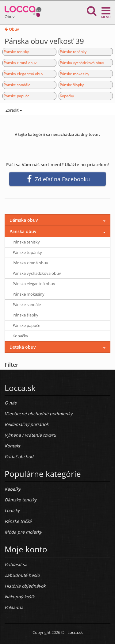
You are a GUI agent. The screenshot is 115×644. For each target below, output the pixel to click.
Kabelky (13, 489)
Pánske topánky (73, 52)
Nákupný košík (19, 597)
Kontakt (12, 446)
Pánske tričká (18, 521)
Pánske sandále (17, 85)
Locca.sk (75, 632)
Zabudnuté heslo (22, 575)
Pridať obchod (19, 456)
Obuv (12, 29)
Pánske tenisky (16, 52)
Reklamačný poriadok (27, 424)
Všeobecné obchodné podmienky (38, 414)
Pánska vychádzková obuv (82, 63)
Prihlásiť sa (16, 564)
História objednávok (25, 586)
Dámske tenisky (21, 500)
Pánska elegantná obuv (23, 74)
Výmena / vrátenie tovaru (30, 435)
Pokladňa (14, 607)
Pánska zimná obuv (20, 63)
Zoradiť (13, 110)
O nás (11, 403)
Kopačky (67, 96)
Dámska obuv (24, 220)
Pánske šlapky (72, 85)
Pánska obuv (23, 231)
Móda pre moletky (23, 532)
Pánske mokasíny (75, 74)
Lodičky (12, 510)
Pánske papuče (17, 96)
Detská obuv (23, 347)
